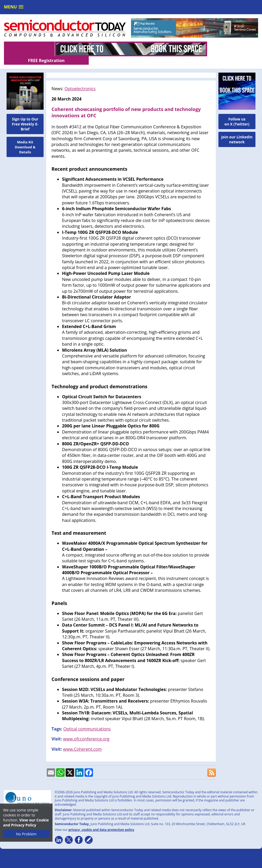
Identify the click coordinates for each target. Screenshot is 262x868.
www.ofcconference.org (86, 730)
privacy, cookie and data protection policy (101, 821)
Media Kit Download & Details (25, 139)
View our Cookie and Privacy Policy (26, 822)
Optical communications (87, 720)
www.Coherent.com (82, 741)
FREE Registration (233, 49)
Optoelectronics (80, 80)
